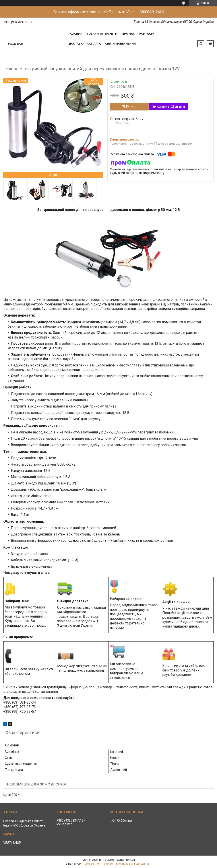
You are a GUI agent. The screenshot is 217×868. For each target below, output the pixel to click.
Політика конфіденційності (134, 864)
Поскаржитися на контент (99, 864)
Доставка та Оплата (85, 44)
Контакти (147, 34)
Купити (131, 106)
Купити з (171, 107)
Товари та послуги (102, 34)
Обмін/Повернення (120, 44)
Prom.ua (130, 860)
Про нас (128, 34)
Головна (76, 34)
